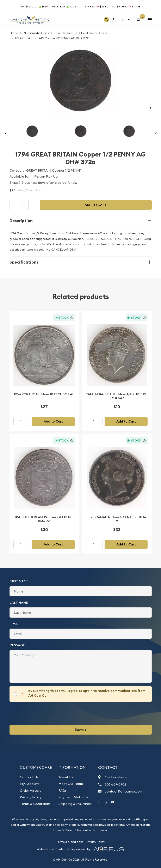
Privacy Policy (31, 797)
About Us (66, 777)
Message (17, 645)
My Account (29, 784)
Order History (31, 790)
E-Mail (15, 624)
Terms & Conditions (35, 804)
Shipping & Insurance (75, 804)
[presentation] (41, 713)
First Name (19, 581)
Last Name (19, 603)
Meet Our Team (71, 784)
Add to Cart (53, 421)
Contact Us (29, 777)
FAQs (63, 790)
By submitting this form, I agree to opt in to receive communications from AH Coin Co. (87, 693)
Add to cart (96, 205)
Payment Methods (73, 797)
